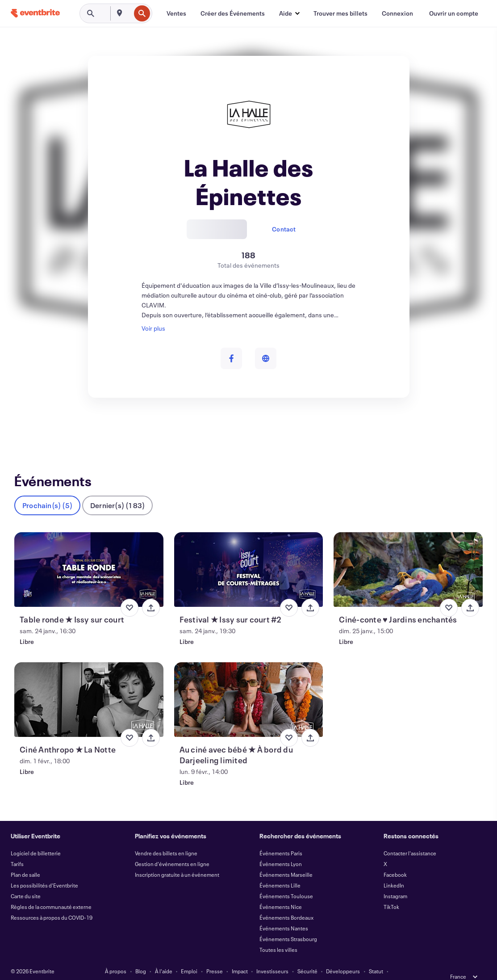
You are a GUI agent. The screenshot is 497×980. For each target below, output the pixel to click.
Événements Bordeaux (286, 903)
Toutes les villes (278, 935)
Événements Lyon (281, 850)
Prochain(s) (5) (47, 491)
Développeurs (343, 957)
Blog (141, 957)
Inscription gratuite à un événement (177, 860)
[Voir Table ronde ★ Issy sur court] (89, 555)
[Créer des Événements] (233, 13)
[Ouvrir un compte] (454, 13)
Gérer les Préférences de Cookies (349, 967)
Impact (240, 957)
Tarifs (17, 850)
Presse (215, 957)
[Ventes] (176, 13)
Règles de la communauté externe (51, 892)
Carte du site (26, 882)
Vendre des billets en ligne (166, 839)
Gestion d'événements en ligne (172, 850)
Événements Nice (281, 892)
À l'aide (164, 957)
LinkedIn (394, 871)
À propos (116, 957)
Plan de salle (25, 860)
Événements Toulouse (286, 882)
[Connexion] (397, 13)
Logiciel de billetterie (36, 839)
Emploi (189, 957)
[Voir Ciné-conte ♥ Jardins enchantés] (408, 555)
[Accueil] (35, 13)
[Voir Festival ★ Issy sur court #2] (249, 555)
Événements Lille (280, 871)
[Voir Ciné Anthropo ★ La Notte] (89, 685)
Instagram (395, 882)
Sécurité (307, 957)
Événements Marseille (286, 860)
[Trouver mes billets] (340, 13)
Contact (284, 229)
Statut (376, 957)
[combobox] (129, 13)
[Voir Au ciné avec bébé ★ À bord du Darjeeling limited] (249, 685)
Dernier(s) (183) (117, 491)
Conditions (122, 967)
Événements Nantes (284, 914)
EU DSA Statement (278, 967)
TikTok (391, 892)
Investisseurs (272, 957)
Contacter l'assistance (410, 839)
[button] (289, 13)
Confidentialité (162, 967)
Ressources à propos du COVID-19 (52, 903)
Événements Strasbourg (288, 925)
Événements (32, 431)
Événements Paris (281, 839)
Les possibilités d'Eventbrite (44, 871)
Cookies (238, 967)
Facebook (395, 860)
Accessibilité (204, 967)
